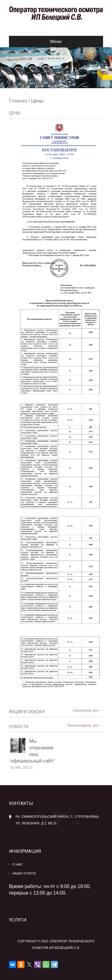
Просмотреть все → (85, 725)
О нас (17, 864)
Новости (19, 727)
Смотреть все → (88, 710)
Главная (18, 101)
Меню (38, 42)
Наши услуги (24, 873)
